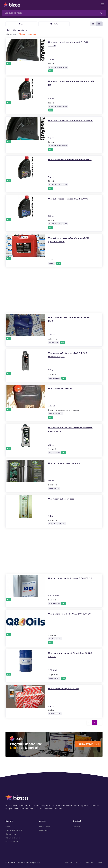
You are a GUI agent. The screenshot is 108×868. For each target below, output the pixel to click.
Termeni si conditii (73, 862)
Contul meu (11, 834)
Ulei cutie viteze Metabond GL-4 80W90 (71, 199)
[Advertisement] (54, 290)
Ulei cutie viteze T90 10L (62, 388)
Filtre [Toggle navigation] (21, 24)
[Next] (100, 722)
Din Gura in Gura (13, 838)
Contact (76, 827)
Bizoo (15, 862)
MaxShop (43, 830)
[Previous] (89, 722)
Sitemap (89, 862)
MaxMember (45, 827)
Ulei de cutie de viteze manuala (66, 463)
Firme (8, 827)
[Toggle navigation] (102, 4)
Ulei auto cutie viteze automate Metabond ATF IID (66, 83)
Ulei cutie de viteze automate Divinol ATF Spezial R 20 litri (69, 240)
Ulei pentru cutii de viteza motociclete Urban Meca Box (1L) (70, 429)
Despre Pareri (12, 841)
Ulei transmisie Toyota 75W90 (66, 688)
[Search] (49, 13)
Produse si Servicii (14, 830)
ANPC (100, 862)
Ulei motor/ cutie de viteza (63, 499)
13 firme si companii (27, 34)
